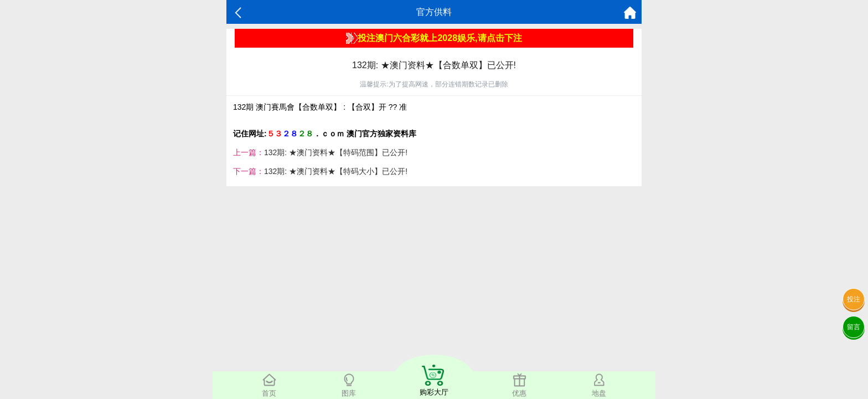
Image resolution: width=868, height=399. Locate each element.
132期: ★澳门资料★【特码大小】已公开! (336, 171)
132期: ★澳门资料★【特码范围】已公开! (336, 152)
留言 (854, 327)
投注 (854, 299)
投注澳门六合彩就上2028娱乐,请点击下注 (434, 38)
